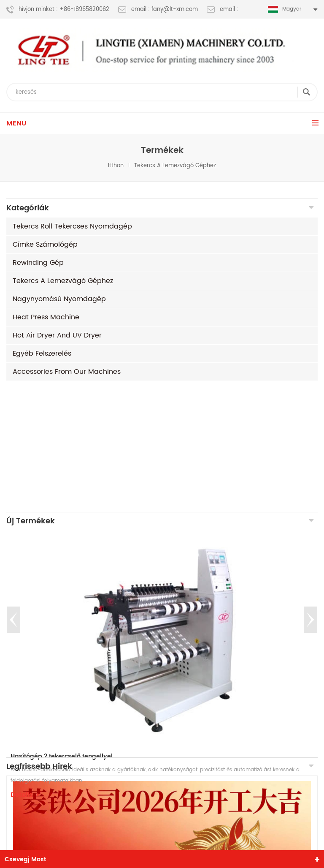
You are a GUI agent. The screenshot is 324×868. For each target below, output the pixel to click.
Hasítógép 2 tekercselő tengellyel (62, 626)
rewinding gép (38, 263)
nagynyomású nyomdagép (59, 299)
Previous (13, 489)
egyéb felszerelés (42, 354)
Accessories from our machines (67, 372)
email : (223, 10)
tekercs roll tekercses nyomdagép (72, 226)
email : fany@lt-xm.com (158, 10)
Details (25, 664)
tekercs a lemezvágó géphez (175, 166)
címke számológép (45, 245)
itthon (116, 166)
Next (310, 489)
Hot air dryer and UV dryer (57, 335)
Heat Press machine (46, 317)
